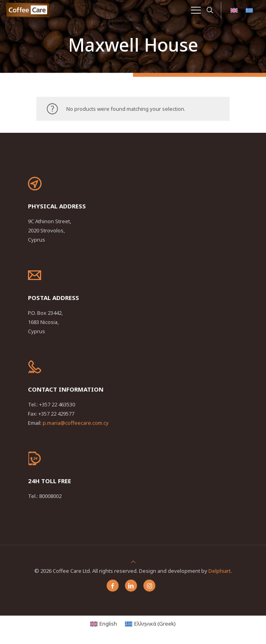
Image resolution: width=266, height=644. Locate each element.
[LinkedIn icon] (131, 586)
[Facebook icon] (113, 586)
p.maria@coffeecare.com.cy (76, 423)
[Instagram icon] (149, 586)
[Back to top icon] (133, 562)
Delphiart (219, 571)
